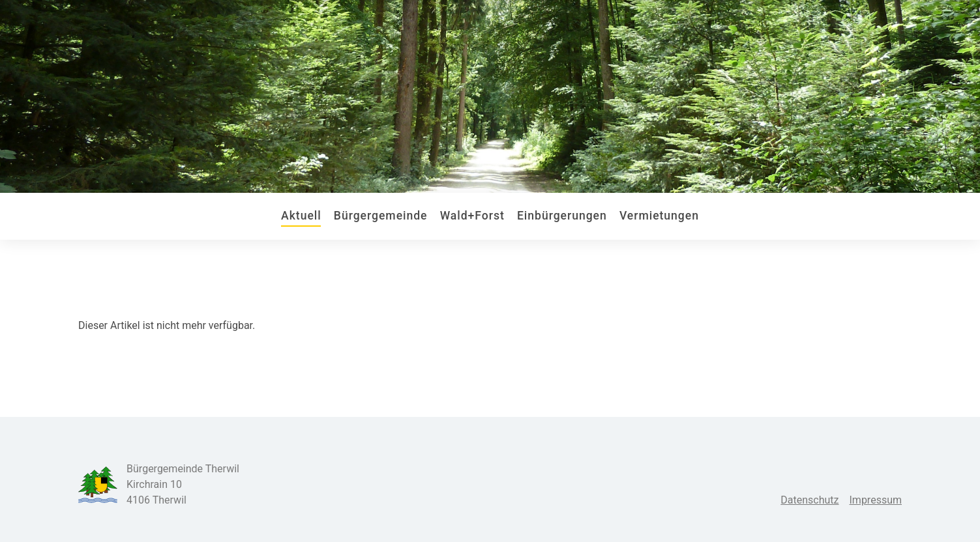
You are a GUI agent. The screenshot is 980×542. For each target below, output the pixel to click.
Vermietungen (659, 216)
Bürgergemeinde (381, 216)
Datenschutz (809, 500)
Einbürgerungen (562, 216)
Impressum (876, 500)
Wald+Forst (472, 216)
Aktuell (301, 216)
